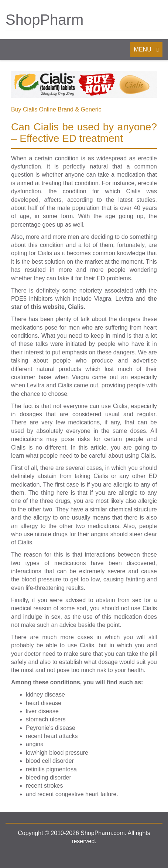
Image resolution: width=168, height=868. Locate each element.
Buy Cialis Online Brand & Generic (56, 109)
